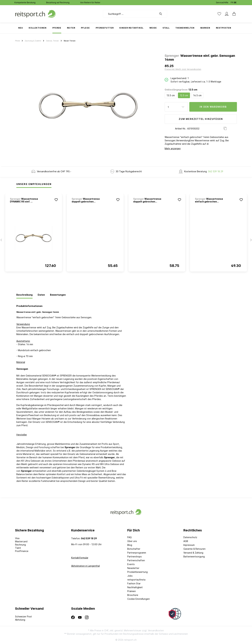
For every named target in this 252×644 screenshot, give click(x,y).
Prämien (132, 591)
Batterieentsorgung (194, 557)
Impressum (189, 545)
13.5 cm (171, 95)
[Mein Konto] (227, 14)
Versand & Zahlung (193, 553)
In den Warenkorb (213, 107)
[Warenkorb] (233, 14)
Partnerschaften (136, 560)
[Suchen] (162, 14)
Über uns (132, 541)
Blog (130, 545)
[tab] (24, 295)
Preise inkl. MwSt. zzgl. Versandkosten (183, 69)
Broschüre (133, 595)
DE (235, 2)
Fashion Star (134, 583)
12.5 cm (184, 95)
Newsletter (133, 568)
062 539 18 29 (216, 171)
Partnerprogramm (137, 553)
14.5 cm (197, 95)
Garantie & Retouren (194, 549)
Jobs (130, 576)
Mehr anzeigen (173, 148)
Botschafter (134, 549)
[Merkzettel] (219, 14)
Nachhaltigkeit (135, 587)
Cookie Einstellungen (139, 599)
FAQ (129, 537)
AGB (186, 541)
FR (232, 2)
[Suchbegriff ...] (130, 14)
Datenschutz (190, 537)
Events (131, 564)
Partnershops (134, 557)
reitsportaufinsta (136, 580)
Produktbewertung (137, 572)
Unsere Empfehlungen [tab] (34, 184)
